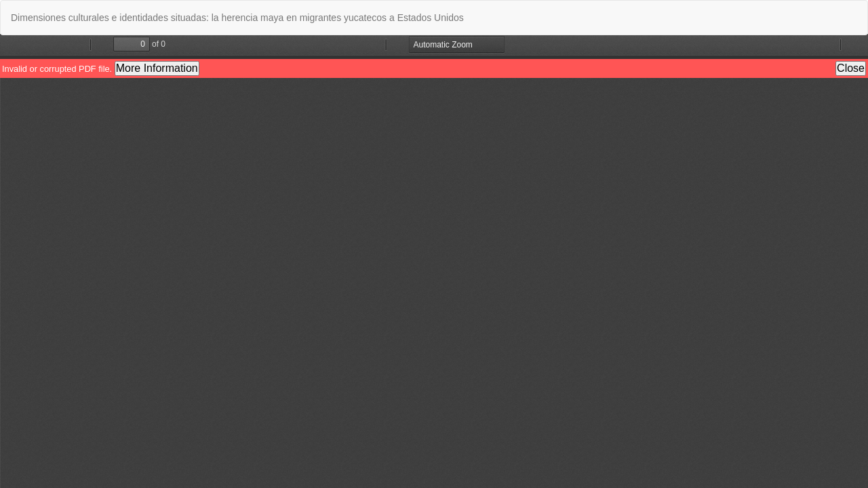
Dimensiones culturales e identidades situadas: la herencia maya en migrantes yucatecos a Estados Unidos (237, 18)
